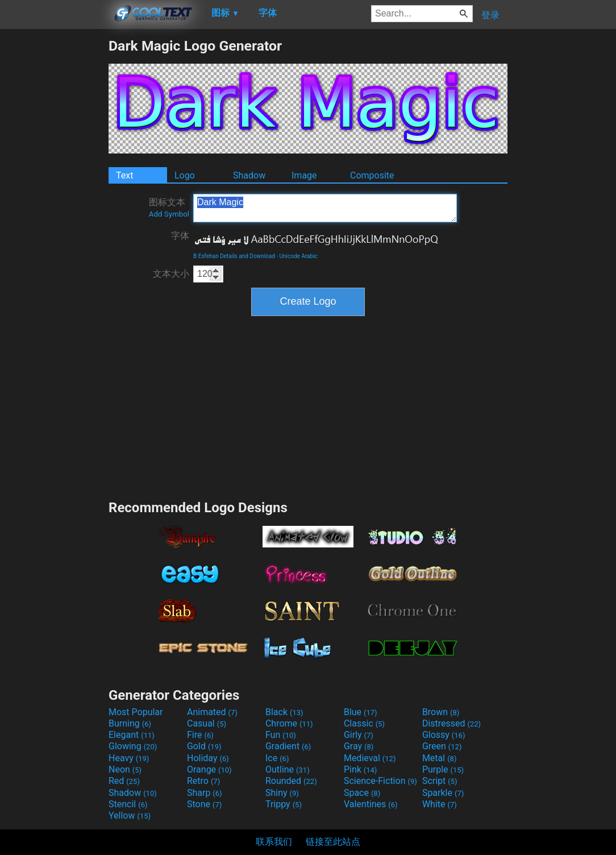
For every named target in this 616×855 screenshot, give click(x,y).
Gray (359, 746)
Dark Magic (325, 208)
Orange (209, 769)
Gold (204, 746)
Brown (441, 712)
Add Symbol (169, 214)
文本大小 (171, 274)
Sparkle (443, 793)
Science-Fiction (380, 781)
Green (442, 746)
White (440, 804)
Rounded (291, 781)
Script (440, 781)
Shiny (282, 793)
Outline (288, 769)
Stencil (128, 804)
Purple (443, 769)
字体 (180, 236)
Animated (212, 712)
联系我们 (274, 842)
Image (304, 175)
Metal (440, 758)
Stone (204, 804)
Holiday (208, 758)
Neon (125, 769)
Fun (281, 735)
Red (124, 781)
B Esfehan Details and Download (234, 256)
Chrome (289, 723)
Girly (359, 735)
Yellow (130, 815)
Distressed (451, 723)
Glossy (444, 735)
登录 (490, 15)
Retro (203, 781)
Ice (277, 758)
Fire (200, 735)
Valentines (371, 804)
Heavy (129, 758)
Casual (207, 723)
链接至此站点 (333, 842)
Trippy (284, 804)
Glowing (133, 746)
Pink (361, 769)
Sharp (205, 793)
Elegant (132, 735)
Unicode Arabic (299, 256)
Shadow (249, 175)
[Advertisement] (54, 208)
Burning (130, 723)
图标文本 (169, 207)
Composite (372, 175)
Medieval (370, 758)
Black (284, 712)
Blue (361, 712)
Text (124, 175)
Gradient (288, 746)
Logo (185, 175)
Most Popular (136, 712)
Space (362, 793)
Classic (364, 723)
